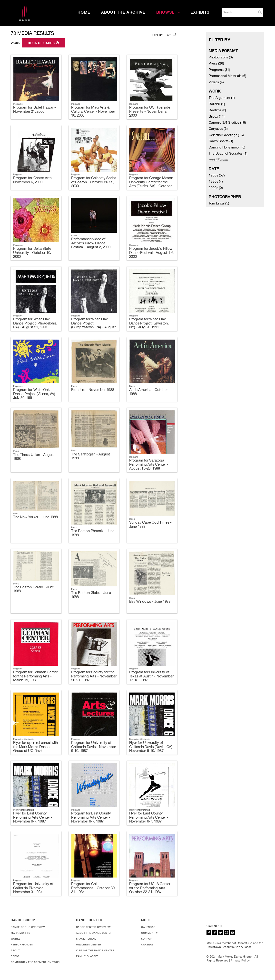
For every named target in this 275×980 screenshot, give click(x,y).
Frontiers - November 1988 (93, 390)
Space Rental (86, 939)
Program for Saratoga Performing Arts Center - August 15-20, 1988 (149, 464)
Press (15, 956)
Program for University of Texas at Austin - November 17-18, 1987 (151, 676)
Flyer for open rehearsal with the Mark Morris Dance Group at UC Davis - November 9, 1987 (35, 749)
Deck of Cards (43, 43)
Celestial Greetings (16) (226, 135)
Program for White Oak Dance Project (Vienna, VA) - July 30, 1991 (35, 394)
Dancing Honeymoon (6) (227, 147)
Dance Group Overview (28, 927)
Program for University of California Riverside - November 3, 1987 (33, 888)
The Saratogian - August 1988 (91, 456)
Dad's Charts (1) (221, 141)
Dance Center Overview (93, 927)
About (15, 950)
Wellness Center (89, 944)
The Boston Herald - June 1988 (34, 589)
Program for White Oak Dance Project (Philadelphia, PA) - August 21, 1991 (35, 323)
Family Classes (87, 956)
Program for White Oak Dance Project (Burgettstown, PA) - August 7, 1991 (93, 325)
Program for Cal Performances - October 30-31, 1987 (94, 888)
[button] (260, 12)
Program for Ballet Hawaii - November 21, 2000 (34, 109)
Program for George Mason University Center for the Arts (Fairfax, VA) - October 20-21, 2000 (151, 184)
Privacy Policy (240, 961)
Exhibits (200, 12)
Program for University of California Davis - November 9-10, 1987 (94, 747)
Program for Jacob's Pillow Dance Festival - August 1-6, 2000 (152, 252)
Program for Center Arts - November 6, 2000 (34, 180)
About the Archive (123, 12)
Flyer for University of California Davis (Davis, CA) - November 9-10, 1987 (152, 747)
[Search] (239, 12)
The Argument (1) (222, 98)
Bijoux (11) (217, 116)
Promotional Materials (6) (227, 76)
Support (147, 939)
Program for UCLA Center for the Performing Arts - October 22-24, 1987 (150, 888)
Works (16, 939)
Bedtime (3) (217, 110)
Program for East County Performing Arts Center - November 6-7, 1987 (91, 817)
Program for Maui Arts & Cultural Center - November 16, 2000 (93, 111)
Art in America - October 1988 (148, 392)
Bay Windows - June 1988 (150, 601)
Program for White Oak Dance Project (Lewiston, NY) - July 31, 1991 (149, 323)
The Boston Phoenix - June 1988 (93, 533)
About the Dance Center (94, 933)
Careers (147, 944)
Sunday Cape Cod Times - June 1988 (150, 524)
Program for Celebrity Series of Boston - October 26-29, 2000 (94, 182)
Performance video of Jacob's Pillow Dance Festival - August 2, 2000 (91, 243)
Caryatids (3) (218, 129)
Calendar (148, 927)
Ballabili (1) (217, 104)
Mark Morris (20, 933)
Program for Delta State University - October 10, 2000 (32, 252)
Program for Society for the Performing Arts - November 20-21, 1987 (94, 676)
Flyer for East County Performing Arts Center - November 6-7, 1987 (33, 817)
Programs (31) (219, 70)
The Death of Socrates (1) (228, 153)
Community (149, 933)
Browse (168, 12)
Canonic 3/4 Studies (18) (227, 122)
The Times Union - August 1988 (34, 457)
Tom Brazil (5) (219, 203)
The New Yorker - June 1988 (35, 517)
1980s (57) (217, 175)
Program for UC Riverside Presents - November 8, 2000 (150, 111)
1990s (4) (216, 181)
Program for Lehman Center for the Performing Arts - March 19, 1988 (35, 676)
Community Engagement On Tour (35, 962)
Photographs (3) (221, 57)
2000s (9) (216, 188)
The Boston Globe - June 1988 (91, 595)
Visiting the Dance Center (95, 950)
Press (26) (216, 63)
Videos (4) (216, 82)
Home (84, 12)
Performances (22, 944)
